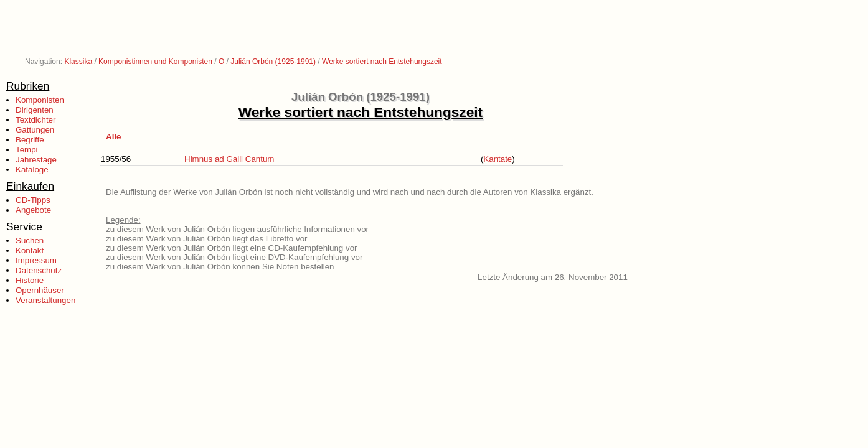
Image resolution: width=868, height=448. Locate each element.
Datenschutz (39, 270)
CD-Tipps (33, 200)
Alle (113, 137)
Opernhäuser (40, 290)
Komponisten (40, 100)
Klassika (78, 62)
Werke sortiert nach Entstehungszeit (382, 62)
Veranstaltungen (45, 300)
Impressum (36, 260)
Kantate (498, 159)
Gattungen (35, 130)
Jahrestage (36, 160)
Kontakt (30, 250)
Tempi (27, 150)
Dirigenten (35, 110)
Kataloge (32, 170)
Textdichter (35, 120)
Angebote (33, 210)
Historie (30, 280)
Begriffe (30, 140)
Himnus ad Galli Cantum (229, 159)
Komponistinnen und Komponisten (155, 62)
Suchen (30, 240)
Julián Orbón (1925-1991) (273, 62)
